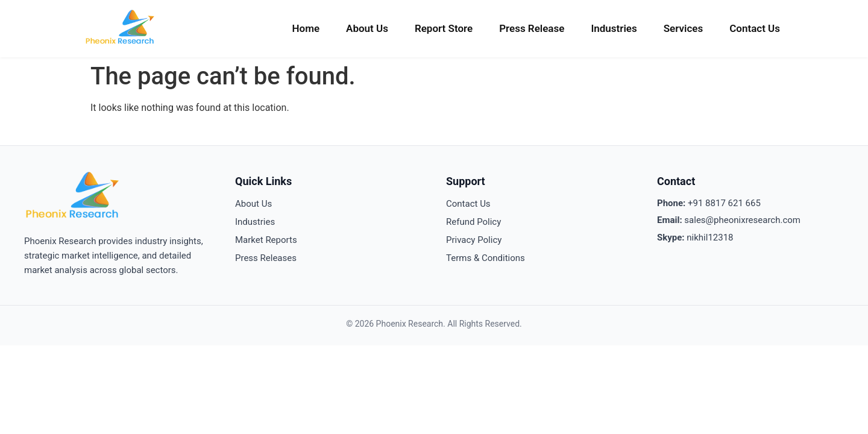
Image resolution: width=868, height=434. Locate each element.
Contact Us (755, 28)
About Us (367, 28)
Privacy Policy (474, 240)
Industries (614, 28)
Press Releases (266, 258)
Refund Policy (473, 222)
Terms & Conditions (486, 258)
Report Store (444, 28)
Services (683, 28)
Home (306, 28)
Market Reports (266, 240)
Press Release (532, 28)
